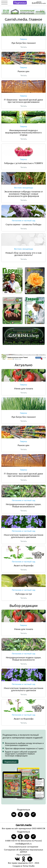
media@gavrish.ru (23, 844)
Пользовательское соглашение (24, 847)
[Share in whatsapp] (27, 815)
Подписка (20, 3)
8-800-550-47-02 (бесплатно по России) (24, 841)
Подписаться (10, 762)
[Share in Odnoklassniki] (20, 815)
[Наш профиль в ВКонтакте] (17, 860)
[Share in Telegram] (33, 815)
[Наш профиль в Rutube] (30, 860)
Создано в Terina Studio (24, 866)
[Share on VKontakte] (14, 815)
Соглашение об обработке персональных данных (23, 851)
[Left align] (39, 2)
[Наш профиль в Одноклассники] (24, 860)
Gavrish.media (24, 825)
